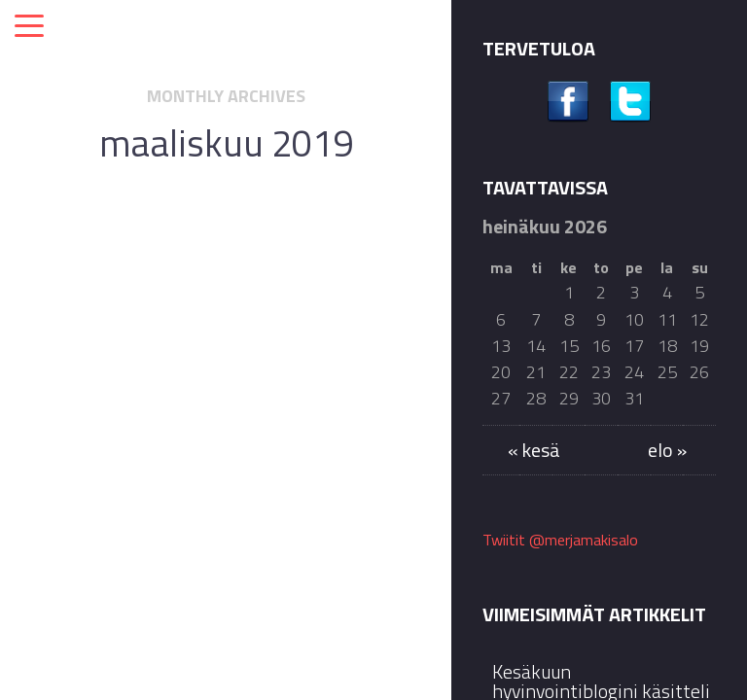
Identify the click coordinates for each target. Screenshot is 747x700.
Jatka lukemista (226, 556)
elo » (667, 450)
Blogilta (249, 272)
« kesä (534, 450)
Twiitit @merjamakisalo (560, 540)
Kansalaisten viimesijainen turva (226, 339)
